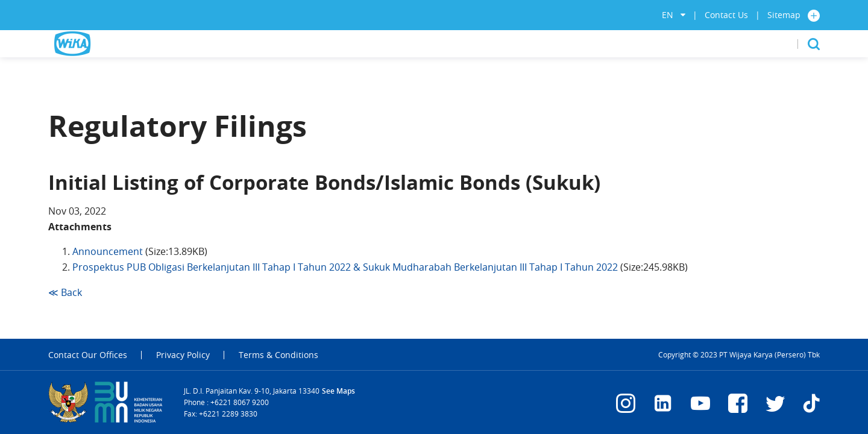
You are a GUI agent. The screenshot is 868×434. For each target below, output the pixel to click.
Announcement (108, 251)
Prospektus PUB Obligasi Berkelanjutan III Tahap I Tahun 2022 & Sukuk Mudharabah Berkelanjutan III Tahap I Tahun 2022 (345, 267)
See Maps (338, 391)
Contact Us (726, 15)
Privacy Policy (183, 355)
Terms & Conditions (278, 355)
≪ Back (65, 292)
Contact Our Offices (88, 355)
